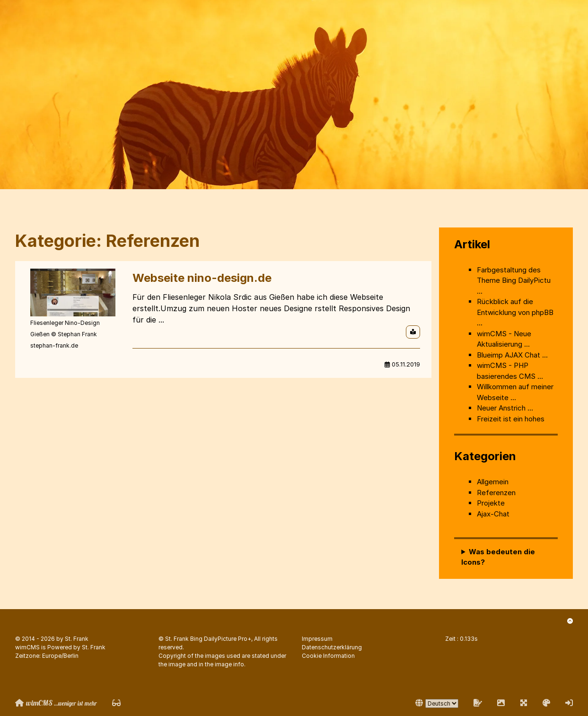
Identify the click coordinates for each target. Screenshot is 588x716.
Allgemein (493, 482)
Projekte (491, 503)
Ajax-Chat (493, 514)
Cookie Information (328, 656)
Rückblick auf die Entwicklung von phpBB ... (515, 312)
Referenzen (496, 493)
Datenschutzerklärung (332, 647)
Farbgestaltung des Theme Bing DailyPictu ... (514, 280)
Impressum (317, 639)
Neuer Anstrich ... (505, 408)
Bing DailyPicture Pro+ (221, 639)
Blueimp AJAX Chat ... (512, 355)
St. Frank (77, 639)
